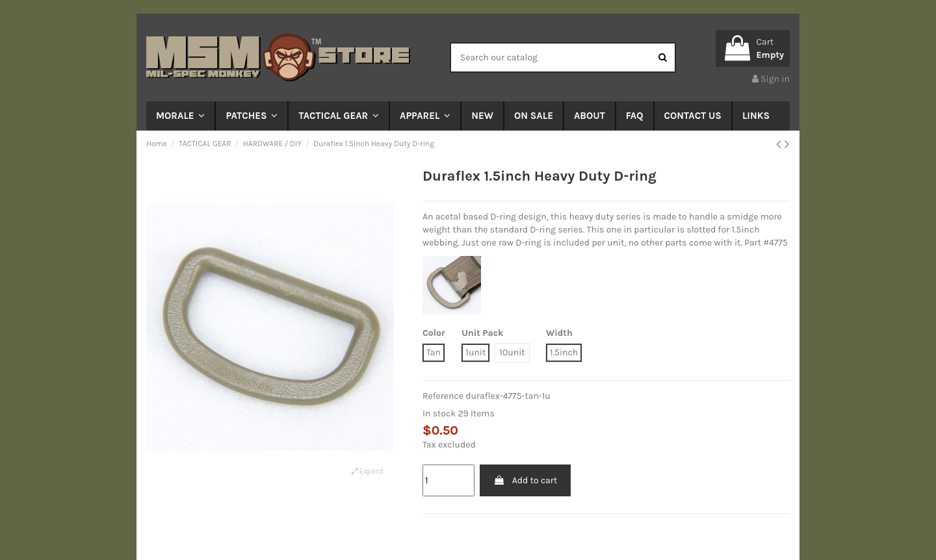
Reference (443, 396)
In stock (439, 414)
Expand (368, 471)
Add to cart (525, 480)
